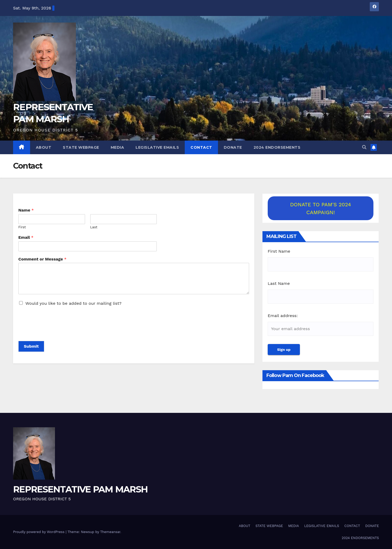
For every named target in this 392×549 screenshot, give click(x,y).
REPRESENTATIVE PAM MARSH (80, 489)
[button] (364, 147)
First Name (279, 251)
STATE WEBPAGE (81, 147)
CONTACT (201, 147)
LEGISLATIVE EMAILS (157, 147)
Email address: (283, 316)
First (22, 227)
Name (26, 210)
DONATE (233, 147)
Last (94, 227)
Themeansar (110, 532)
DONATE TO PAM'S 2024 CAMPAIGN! (320, 208)
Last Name (279, 283)
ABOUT (44, 147)
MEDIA (117, 147)
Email (26, 237)
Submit (31, 346)
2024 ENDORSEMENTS (277, 147)
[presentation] (58, 332)
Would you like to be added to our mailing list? (73, 303)
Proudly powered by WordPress (39, 532)
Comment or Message (42, 259)
